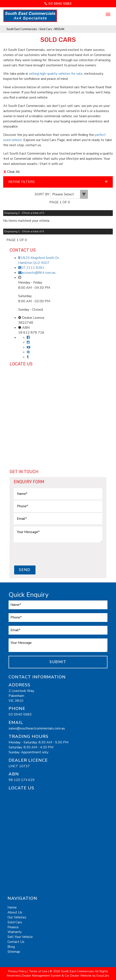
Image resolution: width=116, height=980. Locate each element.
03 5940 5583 (60, 4)
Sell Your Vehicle (20, 937)
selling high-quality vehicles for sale (56, 74)
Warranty (15, 932)
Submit (58, 662)
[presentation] (46, 553)
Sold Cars (46, 29)
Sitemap (14, 952)
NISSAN (59, 29)
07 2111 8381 (31, 268)
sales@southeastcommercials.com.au (37, 728)
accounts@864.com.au (37, 273)
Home (12, 907)
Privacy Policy (18, 971)
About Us (15, 912)
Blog (11, 947)
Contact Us (16, 942)
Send (25, 570)
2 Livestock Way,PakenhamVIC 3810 (22, 696)
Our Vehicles (17, 917)
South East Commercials (22, 29)
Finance (13, 927)
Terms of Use (39, 971)
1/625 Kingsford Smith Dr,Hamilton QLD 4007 (39, 260)
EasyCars (103, 976)
